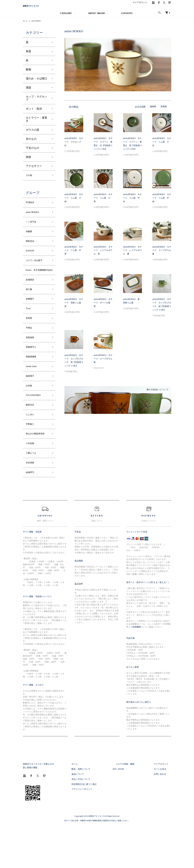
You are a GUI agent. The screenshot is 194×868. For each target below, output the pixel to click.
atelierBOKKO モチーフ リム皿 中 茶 (74, 254)
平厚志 (30, 351)
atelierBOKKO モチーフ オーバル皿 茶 (103, 307)
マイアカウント (140, 7)
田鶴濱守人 (33, 372)
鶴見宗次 (31, 436)
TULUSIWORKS (35, 426)
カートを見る (163, 813)
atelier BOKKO (38, 25)
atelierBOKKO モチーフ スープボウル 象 (163, 254)
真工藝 (30, 308)
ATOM (133, 813)
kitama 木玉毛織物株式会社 (37, 285)
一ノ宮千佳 (33, 230)
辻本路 (30, 415)
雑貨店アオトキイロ (42, 8)
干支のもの (33, 152)
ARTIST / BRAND (96, 17)
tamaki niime (33, 394)
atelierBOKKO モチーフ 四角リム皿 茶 (74, 307)
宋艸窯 (30, 340)
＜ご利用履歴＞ (136, 670)
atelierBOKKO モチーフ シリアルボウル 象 (132, 254)
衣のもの (31, 143)
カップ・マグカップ (37, 102)
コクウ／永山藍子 (37, 272)
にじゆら (31, 447)
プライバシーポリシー (97, 833)
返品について (93, 818)
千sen (29, 330)
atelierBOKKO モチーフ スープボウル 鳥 (104, 363)
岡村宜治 (31, 251)
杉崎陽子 (31, 319)
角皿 (28, 55)
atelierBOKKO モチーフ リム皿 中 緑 (162, 202)
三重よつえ (33, 494)
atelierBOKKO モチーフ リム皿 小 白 (162, 146)
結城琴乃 (31, 515)
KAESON (31, 261)
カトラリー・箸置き (37, 123)
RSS (127, 813)
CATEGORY (66, 17)
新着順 (164, 111)
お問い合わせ (163, 818)
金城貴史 (31, 298)
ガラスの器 (33, 134)
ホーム (26, 25)
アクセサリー (34, 170)
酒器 (28, 92)
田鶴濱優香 (33, 383)
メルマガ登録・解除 (134, 808)
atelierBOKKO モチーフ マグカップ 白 (74, 146)
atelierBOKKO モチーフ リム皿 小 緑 (74, 202)
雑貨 (28, 161)
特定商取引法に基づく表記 (99, 828)
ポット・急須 (34, 113)
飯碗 (28, 73)
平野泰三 (31, 458)
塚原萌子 (31, 404)
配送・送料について (96, 813)
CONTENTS (127, 17)
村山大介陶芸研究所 (37, 470)
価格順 (153, 111)
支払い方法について (96, 823)
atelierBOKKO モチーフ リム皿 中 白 (132, 202)
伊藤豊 (30, 240)
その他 (30, 180)
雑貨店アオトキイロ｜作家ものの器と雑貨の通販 (46, 808)
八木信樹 (31, 483)
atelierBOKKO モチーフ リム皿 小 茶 (103, 202)
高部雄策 (31, 362)
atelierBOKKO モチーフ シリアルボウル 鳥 (103, 254)
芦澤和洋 (31, 208)
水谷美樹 (31, 505)
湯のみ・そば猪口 (37, 83)
